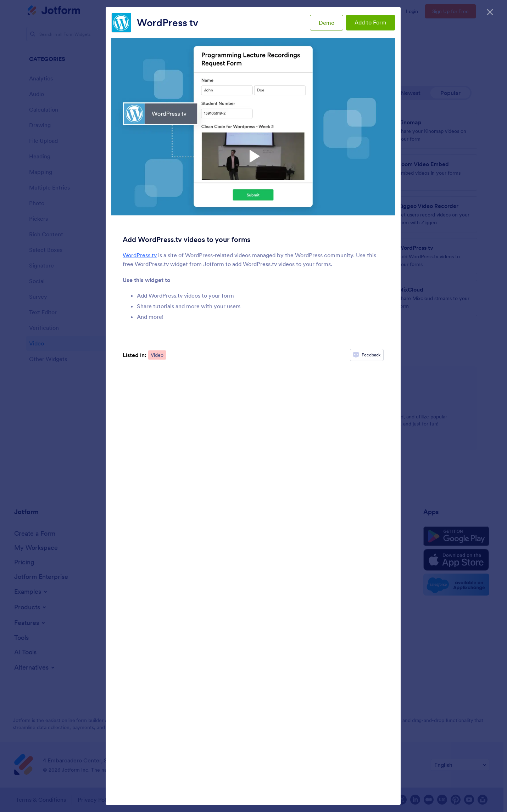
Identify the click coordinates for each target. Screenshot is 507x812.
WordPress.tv (140, 255)
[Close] (490, 11)
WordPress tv (168, 23)
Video (157, 355)
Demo (327, 23)
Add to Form (370, 22)
